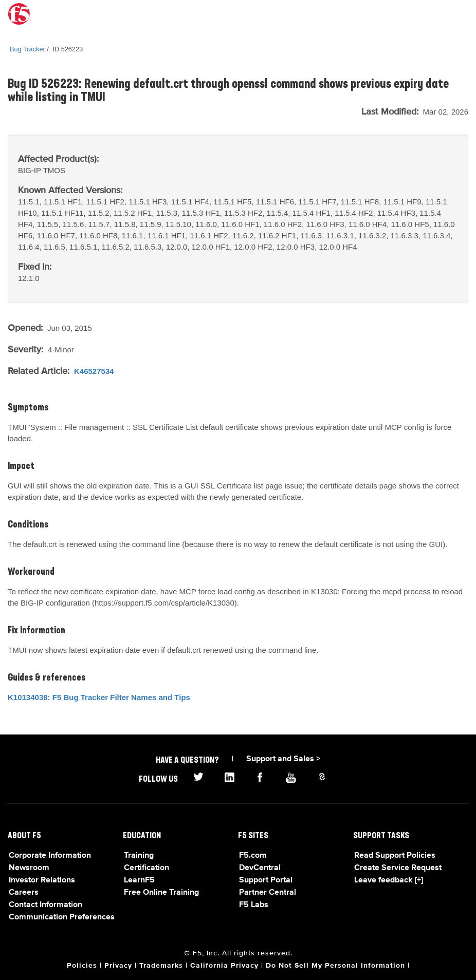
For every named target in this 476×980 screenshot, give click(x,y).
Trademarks (161, 966)
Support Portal (266, 880)
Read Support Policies (395, 856)
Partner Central (268, 893)
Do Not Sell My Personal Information (335, 966)
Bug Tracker (28, 49)
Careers (24, 893)
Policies (82, 966)
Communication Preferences (62, 917)
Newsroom (29, 868)
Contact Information (45, 905)
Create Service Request (398, 868)
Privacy (118, 966)
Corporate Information (50, 856)
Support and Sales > (283, 759)
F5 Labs (254, 905)
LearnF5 (139, 880)
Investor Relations (42, 880)
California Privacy (224, 966)
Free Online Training (161, 893)
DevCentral (260, 868)
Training (139, 856)
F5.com (253, 856)
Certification (147, 868)
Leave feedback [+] (389, 880)
